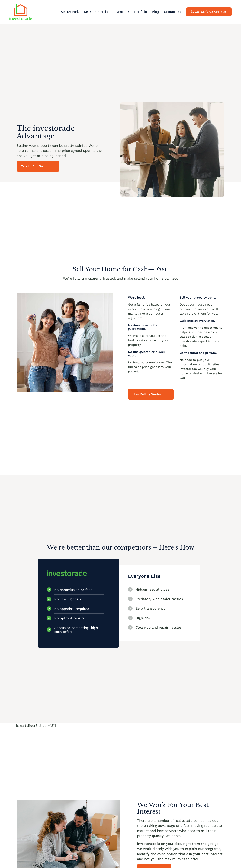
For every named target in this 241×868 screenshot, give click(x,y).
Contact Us (172, 12)
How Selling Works (147, 394)
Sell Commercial (96, 12)
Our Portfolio (138, 12)
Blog (155, 12)
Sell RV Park (70, 12)
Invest (118, 12)
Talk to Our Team (34, 166)
